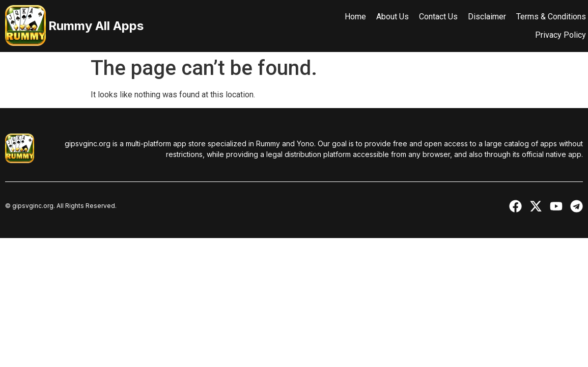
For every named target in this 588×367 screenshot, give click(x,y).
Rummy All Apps (96, 26)
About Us (384, 17)
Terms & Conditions (543, 17)
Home (347, 17)
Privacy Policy (552, 35)
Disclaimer (479, 17)
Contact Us (430, 17)
